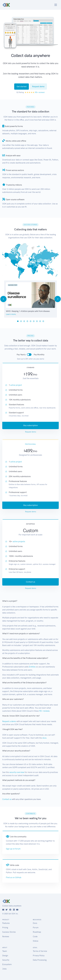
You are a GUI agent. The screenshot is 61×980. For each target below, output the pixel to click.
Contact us (30, 582)
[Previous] (3, 299)
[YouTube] (17, 910)
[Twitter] (7, 910)
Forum (36, 928)
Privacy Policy (39, 956)
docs (44, 738)
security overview (17, 772)
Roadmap (37, 932)
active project (16, 385)
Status (36, 941)
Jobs (4, 969)
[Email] (3, 910)
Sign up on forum (13, 849)
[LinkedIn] (14, 910)
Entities (32, 667)
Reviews (6, 936)
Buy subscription (31, 425)
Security (6, 960)
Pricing (5, 928)
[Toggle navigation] (56, 5)
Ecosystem (7, 964)
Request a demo (9, 721)
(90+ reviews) (40, 92)
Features (6, 923)
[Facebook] (10, 910)
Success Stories (9, 932)
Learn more (11, 314)
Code (35, 936)
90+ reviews (44, 711)
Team (5, 951)
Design (5, 956)
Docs (35, 923)
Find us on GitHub (14, 877)
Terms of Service (40, 951)
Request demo (38, 86)
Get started (22, 86)
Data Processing (40, 960)
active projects (19, 541)
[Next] (58, 299)
